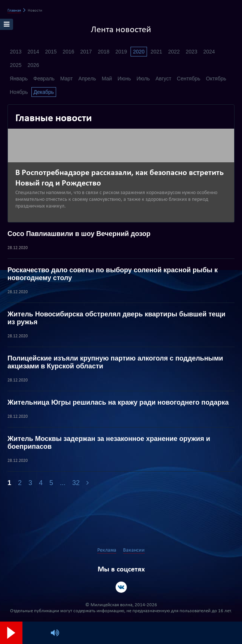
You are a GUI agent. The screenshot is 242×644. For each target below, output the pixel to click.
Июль (143, 79)
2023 (191, 52)
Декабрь (44, 92)
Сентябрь (189, 79)
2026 (33, 65)
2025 (16, 65)
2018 (103, 52)
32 (76, 483)
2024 (209, 52)
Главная (14, 11)
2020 (139, 52)
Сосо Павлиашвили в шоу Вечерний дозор (79, 234)
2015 (51, 52)
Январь (19, 79)
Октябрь (216, 79)
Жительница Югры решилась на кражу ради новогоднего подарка (118, 402)
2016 (68, 52)
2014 (33, 52)
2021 (156, 52)
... (63, 483)
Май (107, 79)
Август (163, 79)
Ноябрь (19, 92)
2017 (86, 52)
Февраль (44, 79)
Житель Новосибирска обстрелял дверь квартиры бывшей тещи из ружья (117, 318)
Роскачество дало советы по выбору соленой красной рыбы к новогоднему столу (113, 274)
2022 (174, 52)
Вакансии (134, 550)
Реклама (107, 550)
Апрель (87, 79)
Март (67, 79)
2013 (16, 52)
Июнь (124, 79)
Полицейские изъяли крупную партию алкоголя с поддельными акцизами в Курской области (115, 362)
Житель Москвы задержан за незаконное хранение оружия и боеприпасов (109, 443)
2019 (121, 52)
